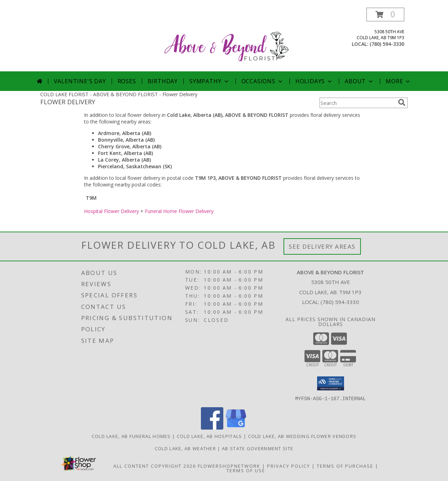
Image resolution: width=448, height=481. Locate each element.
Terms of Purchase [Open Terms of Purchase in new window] (345, 466)
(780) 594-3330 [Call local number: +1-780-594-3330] (387, 44)
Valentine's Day (80, 81)
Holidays (314, 81)
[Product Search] (357, 103)
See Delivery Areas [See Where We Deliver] (322, 246)
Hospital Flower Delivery (111, 211)
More (398, 81)
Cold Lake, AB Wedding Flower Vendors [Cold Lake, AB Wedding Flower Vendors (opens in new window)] (302, 436)
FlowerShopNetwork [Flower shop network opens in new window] (229, 466)
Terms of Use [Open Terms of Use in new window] (246, 470)
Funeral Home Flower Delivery (179, 211)
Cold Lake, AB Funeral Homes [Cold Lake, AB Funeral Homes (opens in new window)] (131, 436)
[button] (385, 15)
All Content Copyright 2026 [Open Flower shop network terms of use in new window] (155, 466)
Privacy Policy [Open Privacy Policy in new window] (289, 466)
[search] (402, 102)
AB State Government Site (258, 448)
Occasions (263, 81)
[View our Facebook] (212, 427)
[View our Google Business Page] (236, 427)
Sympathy (209, 81)
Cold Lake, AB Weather (185, 448)
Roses (127, 81)
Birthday (163, 81)
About (359, 81)
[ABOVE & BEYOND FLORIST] (227, 39)
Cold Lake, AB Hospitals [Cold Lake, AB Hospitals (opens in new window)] (209, 436)
